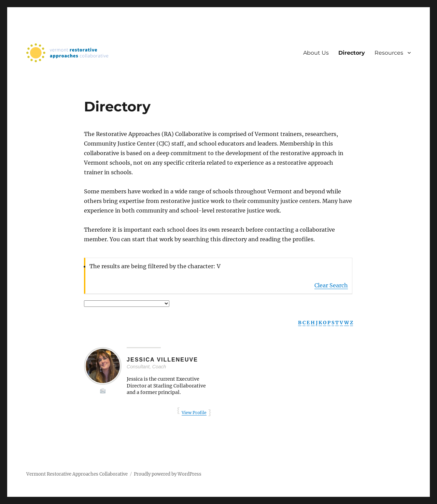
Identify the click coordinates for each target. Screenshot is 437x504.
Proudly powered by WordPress (168, 474)
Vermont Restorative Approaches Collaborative (77, 474)
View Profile (194, 413)
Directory (352, 53)
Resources (389, 53)
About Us (316, 53)
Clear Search (331, 285)
